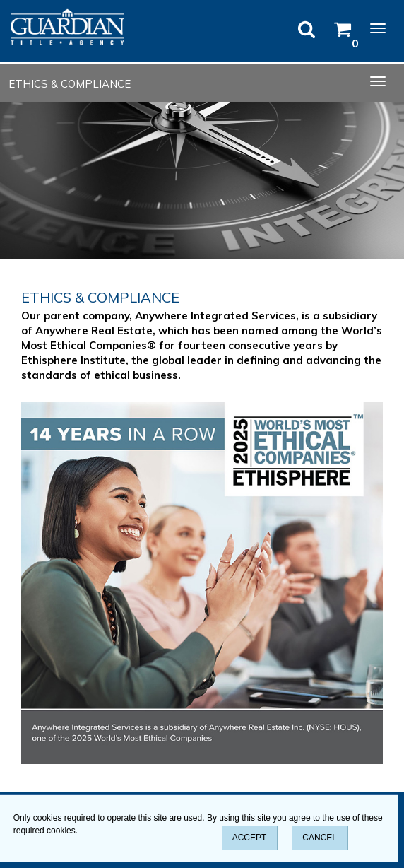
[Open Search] (307, 35)
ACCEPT (250, 838)
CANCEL (320, 838)
